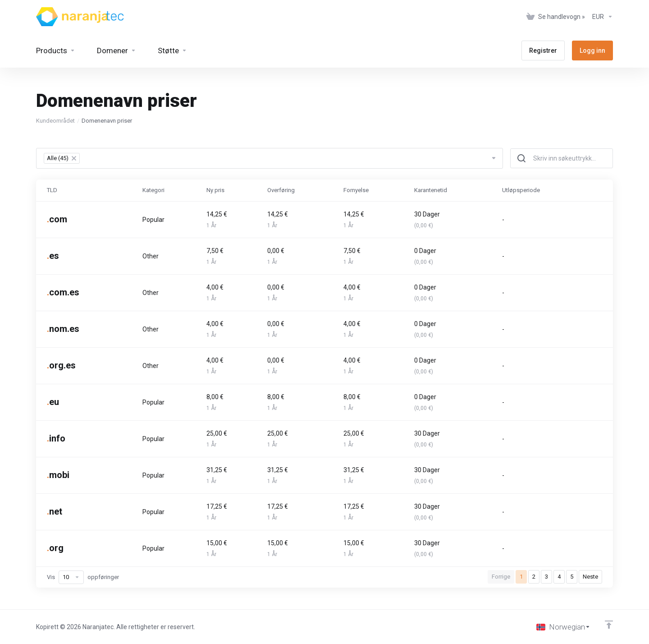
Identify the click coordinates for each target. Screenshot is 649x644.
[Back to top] (609, 625)
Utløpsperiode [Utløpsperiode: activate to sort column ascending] (521, 190)
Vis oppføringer (83, 577)
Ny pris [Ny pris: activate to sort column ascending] (215, 190)
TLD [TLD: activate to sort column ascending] (52, 190)
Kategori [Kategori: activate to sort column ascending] (153, 190)
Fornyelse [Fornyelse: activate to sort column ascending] (356, 190)
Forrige (501, 577)
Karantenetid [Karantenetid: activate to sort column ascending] (431, 190)
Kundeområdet (55, 121)
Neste (590, 577)
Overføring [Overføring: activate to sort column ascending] (281, 190)
